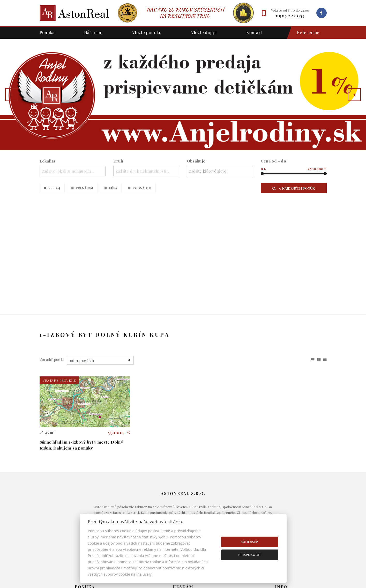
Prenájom (85, 188)
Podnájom (142, 188)
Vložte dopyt (204, 32)
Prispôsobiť (250, 555)
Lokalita (47, 161)
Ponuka (47, 32)
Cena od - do (274, 161)
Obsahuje (196, 161)
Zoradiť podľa (52, 249)
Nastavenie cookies (281, 513)
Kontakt (254, 32)
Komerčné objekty (183, 506)
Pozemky (183, 513)
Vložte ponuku (147, 32)
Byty (183, 498)
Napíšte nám (281, 498)
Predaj (54, 188)
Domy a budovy (183, 490)
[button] (12, 95)
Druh (118, 161)
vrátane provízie (59, 270)
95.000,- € (119, 322)
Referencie (306, 33)
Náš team (93, 32)
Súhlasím (250, 542)
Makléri (281, 490)
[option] (183, 95)
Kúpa (113, 188)
